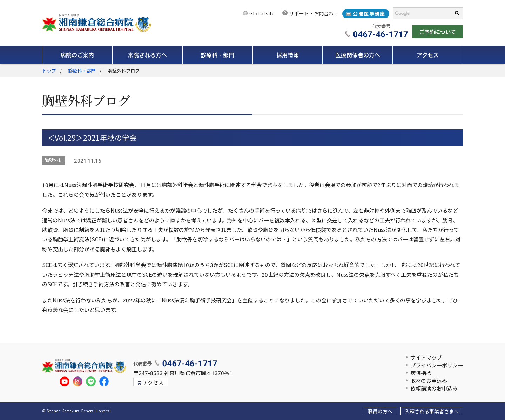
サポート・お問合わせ (314, 14)
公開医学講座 (369, 14)
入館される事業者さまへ (432, 412)
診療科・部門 (82, 71)
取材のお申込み (429, 381)
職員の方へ (380, 412)
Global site (262, 14)
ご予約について (437, 32)
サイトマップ (426, 358)
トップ (49, 71)
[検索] (420, 13)
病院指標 (421, 373)
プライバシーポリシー (437, 366)
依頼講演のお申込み (434, 389)
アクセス (153, 383)
